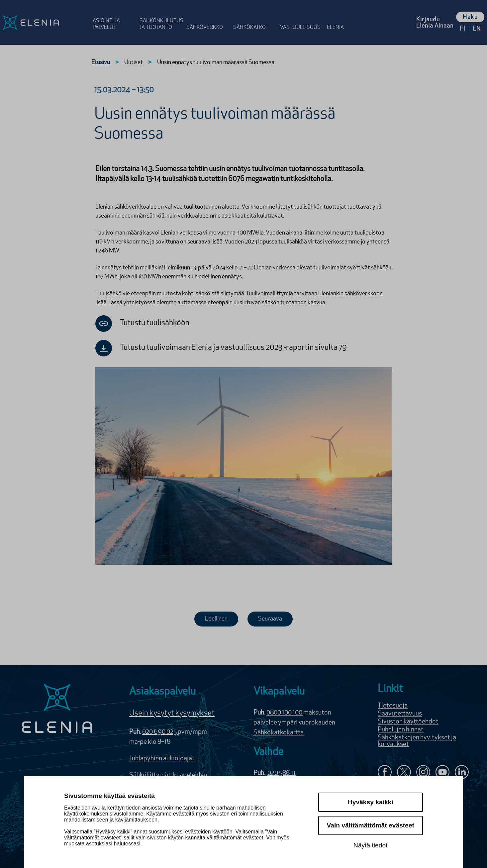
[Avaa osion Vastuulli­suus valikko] (301, 17)
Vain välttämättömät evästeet (371, 825)
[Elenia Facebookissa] (385, 773)
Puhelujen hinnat (401, 730)
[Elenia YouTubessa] (442, 773)
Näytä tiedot (370, 845)
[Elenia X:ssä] (404, 773)
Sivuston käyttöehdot (408, 722)
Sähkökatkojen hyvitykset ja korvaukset (417, 741)
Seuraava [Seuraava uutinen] (270, 619)
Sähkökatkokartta (279, 733)
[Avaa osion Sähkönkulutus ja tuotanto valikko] (161, 17)
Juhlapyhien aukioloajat (162, 759)
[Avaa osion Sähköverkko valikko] (208, 17)
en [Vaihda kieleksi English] (477, 29)
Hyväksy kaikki (371, 802)
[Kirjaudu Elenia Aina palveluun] (435, 22)
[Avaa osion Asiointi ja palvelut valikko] (114, 17)
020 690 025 (160, 732)
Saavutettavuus (400, 714)
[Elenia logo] (57, 709)
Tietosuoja (393, 706)
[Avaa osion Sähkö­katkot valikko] (255, 17)
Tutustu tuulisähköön (142, 324)
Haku (470, 17)
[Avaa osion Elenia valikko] (339, 17)
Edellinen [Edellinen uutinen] (216, 619)
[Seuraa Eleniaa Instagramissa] (423, 773)
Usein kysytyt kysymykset (172, 714)
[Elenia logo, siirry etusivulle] (45, 22)
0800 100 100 (285, 713)
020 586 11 (282, 773)
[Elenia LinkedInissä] (462, 773)
